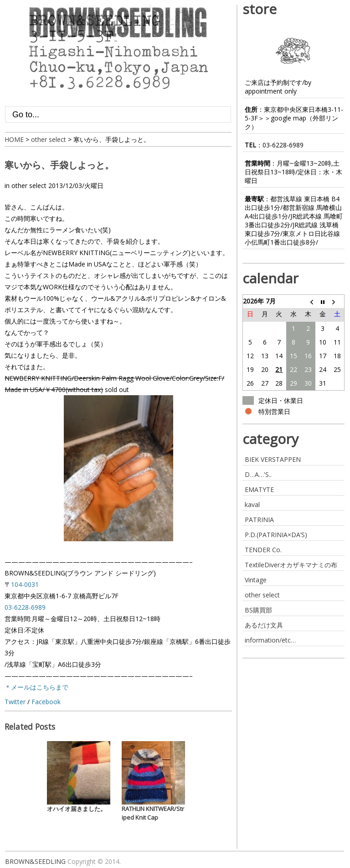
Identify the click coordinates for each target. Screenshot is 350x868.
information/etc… (270, 640)
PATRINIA (259, 520)
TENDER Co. (263, 550)
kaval (252, 505)
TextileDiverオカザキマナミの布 (291, 565)
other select (29, 186)
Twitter (15, 702)
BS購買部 (258, 610)
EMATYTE (259, 489)
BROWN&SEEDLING (35, 861)
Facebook (46, 702)
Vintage (256, 580)
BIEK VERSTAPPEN (273, 459)
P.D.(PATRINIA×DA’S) (276, 535)
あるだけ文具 (264, 625)
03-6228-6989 (283, 145)
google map (288, 118)
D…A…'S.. (258, 474)
